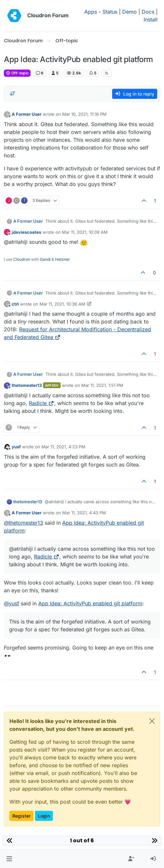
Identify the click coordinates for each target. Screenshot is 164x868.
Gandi (45, 259)
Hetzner (63, 259)
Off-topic (17, 73)
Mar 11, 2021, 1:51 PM (102, 385)
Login (44, 816)
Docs (148, 12)
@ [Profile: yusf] (12, 603)
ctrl (15, 304)
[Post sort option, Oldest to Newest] (13, 94)
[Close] (152, 721)
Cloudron (22, 259)
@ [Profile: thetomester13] (23, 523)
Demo (129, 12)
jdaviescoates (26, 232)
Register (21, 816)
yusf (16, 447)
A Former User (27, 114)
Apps (91, 12)
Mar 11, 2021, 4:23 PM (63, 447)
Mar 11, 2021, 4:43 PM (84, 513)
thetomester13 (27, 385)
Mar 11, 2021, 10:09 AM (85, 232)
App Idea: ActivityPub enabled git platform (90, 603)
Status (110, 12)
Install (151, 20)
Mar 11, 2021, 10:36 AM (62, 304)
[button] (9, 859)
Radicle (41, 403)
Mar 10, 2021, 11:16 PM (84, 114)
